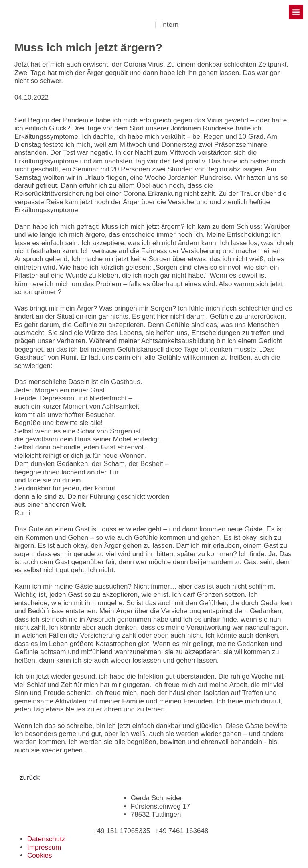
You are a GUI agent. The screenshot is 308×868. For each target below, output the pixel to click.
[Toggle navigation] (296, 12)
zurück (30, 778)
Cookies (40, 855)
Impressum (44, 847)
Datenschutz (46, 839)
